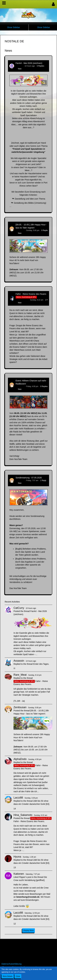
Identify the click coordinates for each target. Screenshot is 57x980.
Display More (28, 930)
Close (18, 976)
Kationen (19, 874)
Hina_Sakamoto (22, 300)
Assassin (19, 661)
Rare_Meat (20, 675)
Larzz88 (18, 798)
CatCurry (19, 66)
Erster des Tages (41, 664)
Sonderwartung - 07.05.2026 (29, 478)
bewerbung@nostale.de (28, 897)
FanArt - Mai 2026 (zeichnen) (29, 63)
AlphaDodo (20, 759)
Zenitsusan (20, 230)
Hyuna (17, 857)
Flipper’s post (25, 877)
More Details (8, 976)
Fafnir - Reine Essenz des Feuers (31, 294)
